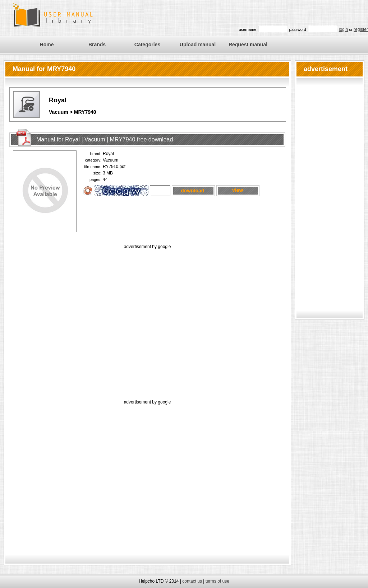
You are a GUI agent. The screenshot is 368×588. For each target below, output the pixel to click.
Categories (147, 45)
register (361, 29)
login (343, 29)
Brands (97, 45)
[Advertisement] (67, 318)
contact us (192, 581)
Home (47, 45)
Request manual (248, 45)
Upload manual (198, 45)
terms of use (217, 581)
